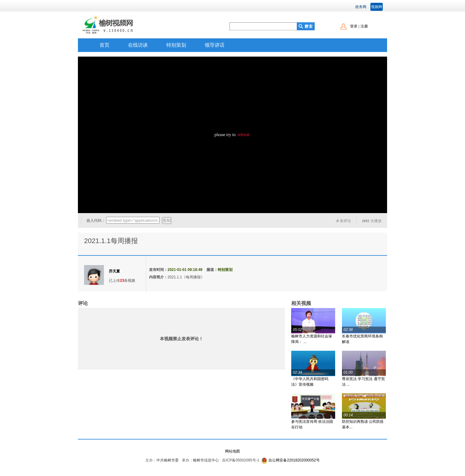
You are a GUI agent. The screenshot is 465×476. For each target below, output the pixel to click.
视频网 (377, 7)
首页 (105, 45)
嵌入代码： (96, 221)
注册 (364, 26)
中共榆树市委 (168, 460)
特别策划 (176, 45)
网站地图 (232, 451)
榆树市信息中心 (206, 460)
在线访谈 (138, 45)
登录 (354, 26)
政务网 (361, 7)
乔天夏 (114, 271)
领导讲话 (215, 45)
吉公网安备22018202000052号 (294, 460)
